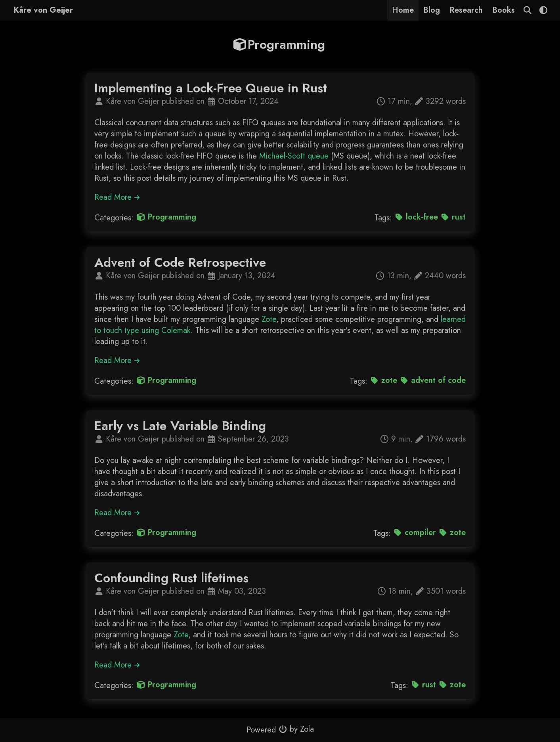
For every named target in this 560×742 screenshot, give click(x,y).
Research (466, 10)
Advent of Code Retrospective (180, 262)
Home (403, 10)
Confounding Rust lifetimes (171, 578)
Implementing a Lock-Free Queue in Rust (211, 88)
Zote (269, 319)
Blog (432, 10)
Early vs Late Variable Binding (180, 426)
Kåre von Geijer (43, 10)
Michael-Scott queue (294, 156)
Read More (117, 197)
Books (504, 10)
